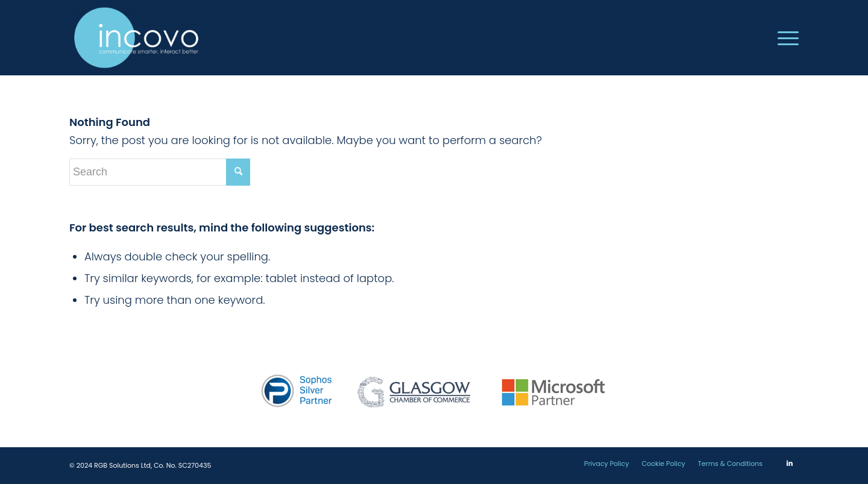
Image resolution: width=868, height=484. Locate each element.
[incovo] (136, 38)
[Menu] (784, 38)
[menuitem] (784, 38)
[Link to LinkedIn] (790, 463)
